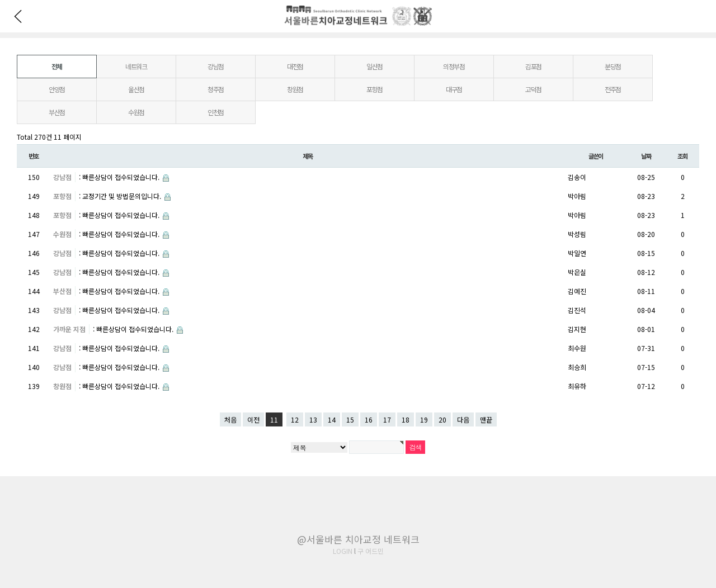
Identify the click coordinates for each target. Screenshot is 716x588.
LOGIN (343, 551)
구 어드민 (371, 551)
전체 (57, 66)
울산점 (136, 89)
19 (424, 419)
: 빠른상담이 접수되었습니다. (120, 177)
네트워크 (136, 66)
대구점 (454, 89)
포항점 (375, 89)
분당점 (613, 66)
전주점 (613, 89)
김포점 (533, 66)
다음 (463, 419)
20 (442, 419)
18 (406, 419)
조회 (682, 156)
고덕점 (533, 89)
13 (313, 419)
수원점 (136, 112)
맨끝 (486, 419)
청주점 (216, 89)
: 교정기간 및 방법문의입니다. (121, 196)
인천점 (216, 112)
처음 (230, 419)
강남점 (216, 66)
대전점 (295, 66)
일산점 (375, 66)
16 (369, 419)
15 (350, 419)
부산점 (57, 112)
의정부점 (454, 66)
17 (387, 419)
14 (332, 419)
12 (295, 419)
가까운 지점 (69, 329)
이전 (253, 419)
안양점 (57, 89)
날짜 (646, 156)
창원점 (295, 89)
